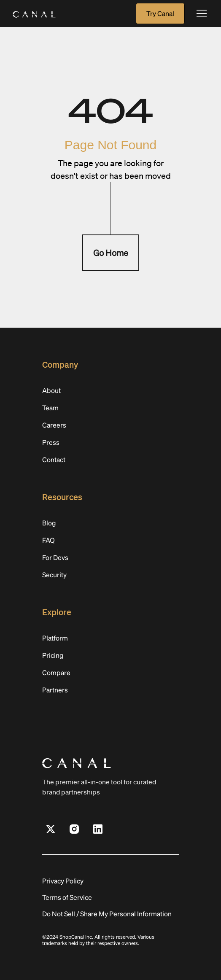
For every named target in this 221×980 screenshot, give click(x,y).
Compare (56, 672)
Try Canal (160, 13)
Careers (54, 425)
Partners (55, 690)
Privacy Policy (63, 881)
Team (50, 408)
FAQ (49, 540)
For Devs (55, 557)
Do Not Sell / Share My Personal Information (107, 914)
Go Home (111, 253)
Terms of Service (67, 897)
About (51, 390)
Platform (55, 638)
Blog (49, 523)
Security (54, 575)
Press (51, 442)
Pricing (53, 655)
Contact (54, 459)
